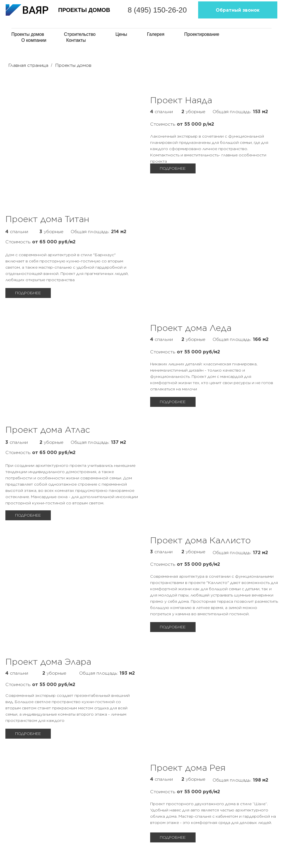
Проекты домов (73, 65)
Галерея (156, 34)
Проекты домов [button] (28, 34)
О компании (34, 40)
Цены (121, 34)
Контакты (76, 40)
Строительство (80, 34)
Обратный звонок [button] (244, 14)
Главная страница (28, 65)
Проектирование (202, 34)
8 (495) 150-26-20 (175, 14)
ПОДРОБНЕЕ (28, 293)
